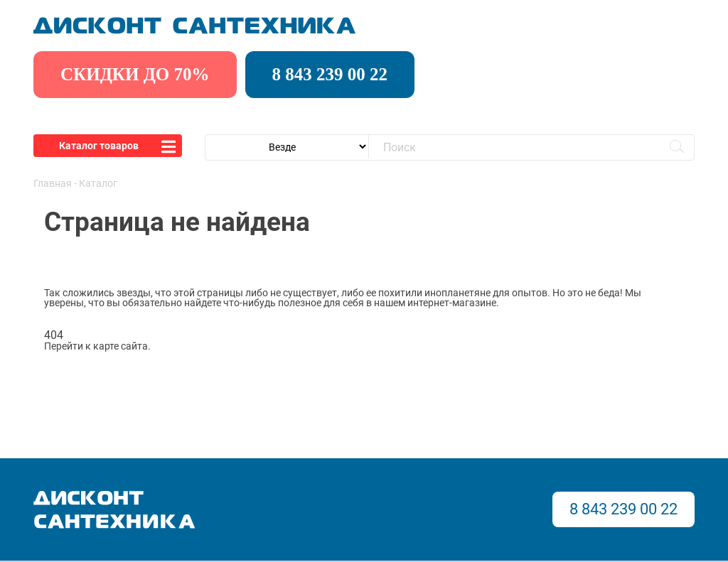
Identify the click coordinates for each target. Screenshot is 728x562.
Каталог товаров (99, 146)
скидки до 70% (135, 74)
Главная (53, 183)
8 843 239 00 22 (330, 74)
